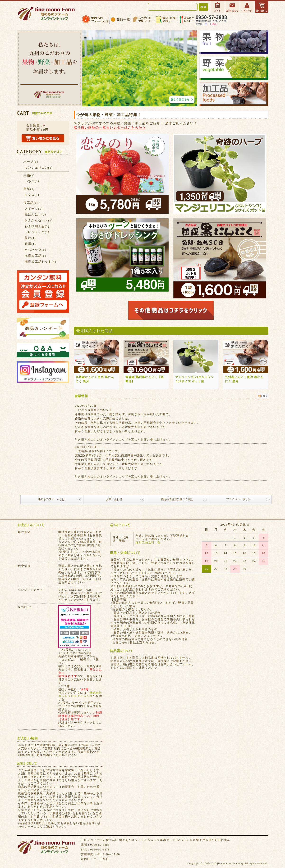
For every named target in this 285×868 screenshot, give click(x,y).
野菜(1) (29, 189)
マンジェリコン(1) (39, 168)
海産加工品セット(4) (40, 262)
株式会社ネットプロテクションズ (80, 694)
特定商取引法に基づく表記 (177, 499)
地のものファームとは (51, 499)
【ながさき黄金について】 (94, 410)
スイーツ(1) (34, 209)
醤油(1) (30, 238)
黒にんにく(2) (35, 214)
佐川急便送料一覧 (148, 542)
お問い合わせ (114, 499)
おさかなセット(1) (39, 220)
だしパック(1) (35, 250)
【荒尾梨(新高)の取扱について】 (98, 451)
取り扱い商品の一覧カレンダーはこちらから (110, 127)
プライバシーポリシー (240, 499)
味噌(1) (30, 244)
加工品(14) (32, 203)
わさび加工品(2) (37, 226)
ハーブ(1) (31, 162)
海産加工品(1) (35, 256)
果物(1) (29, 175)
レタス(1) (32, 195)
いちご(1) (32, 181)
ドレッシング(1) (37, 232)
